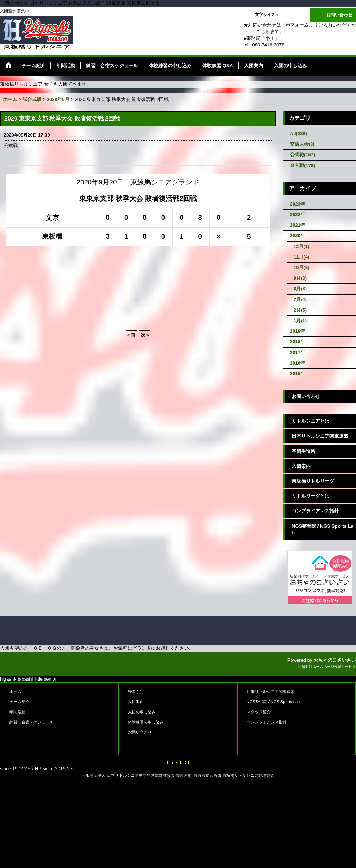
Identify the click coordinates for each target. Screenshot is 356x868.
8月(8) (300, 289)
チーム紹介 (19, 702)
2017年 (298, 352)
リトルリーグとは (311, 496)
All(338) (298, 133)
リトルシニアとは (311, 421)
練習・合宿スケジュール (31, 722)
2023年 (298, 204)
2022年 (298, 214)
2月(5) (300, 310)
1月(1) (300, 321)
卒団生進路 (304, 451)
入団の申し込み (142, 712)
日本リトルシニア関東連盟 (320, 436)
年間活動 (17, 712)
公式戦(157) (302, 155)
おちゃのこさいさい (335, 660)
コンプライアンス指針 (315, 511)
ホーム (15, 691)
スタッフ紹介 (259, 712)
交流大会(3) (302, 144)
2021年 (298, 225)
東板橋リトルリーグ (313, 481)
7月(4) (300, 299)
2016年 (298, 363)
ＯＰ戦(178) (302, 165)
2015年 (298, 374)
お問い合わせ (339, 15)
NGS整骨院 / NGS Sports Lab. (323, 529)
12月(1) (301, 246)
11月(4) (301, 257)
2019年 (298, 331)
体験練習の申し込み (146, 722)
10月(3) (301, 267)
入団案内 (301, 466)
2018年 (298, 342)
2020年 (298, 236)
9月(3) (300, 278)
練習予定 (136, 691)
